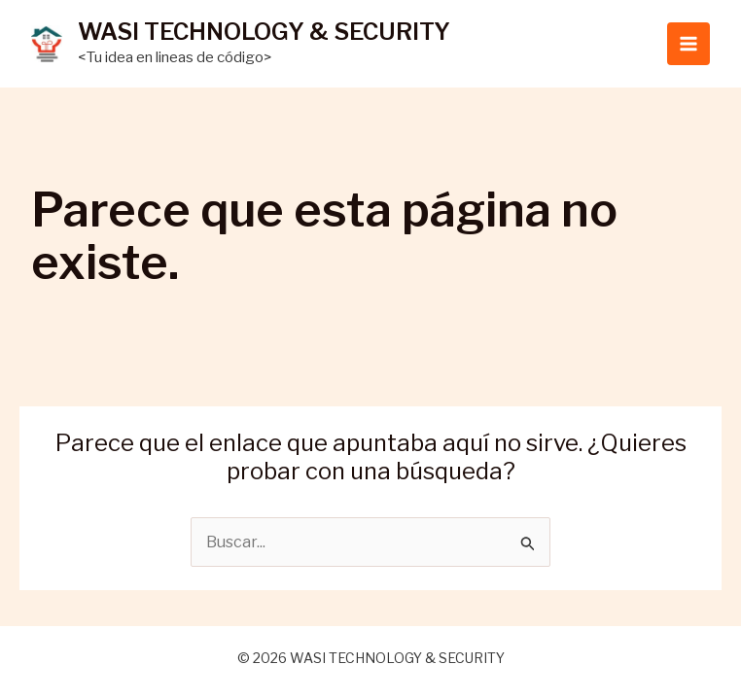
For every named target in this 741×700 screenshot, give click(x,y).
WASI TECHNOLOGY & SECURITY (264, 32)
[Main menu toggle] (688, 44)
